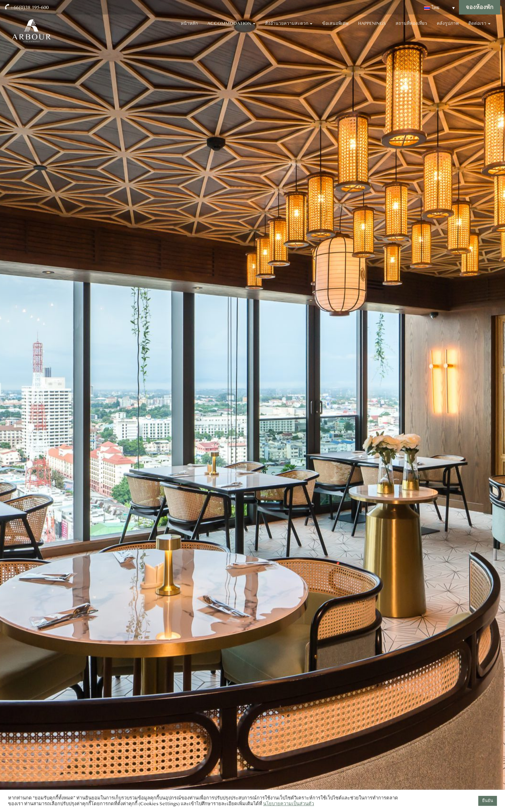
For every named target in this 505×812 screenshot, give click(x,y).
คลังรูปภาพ (448, 29)
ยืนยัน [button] (488, 801)
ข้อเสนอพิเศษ (335, 29)
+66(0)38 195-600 (29, 7)
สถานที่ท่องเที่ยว (411, 29)
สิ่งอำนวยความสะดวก (289, 29)
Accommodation (231, 29)
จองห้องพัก (480, 7)
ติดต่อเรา (479, 29)
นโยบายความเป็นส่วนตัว (289, 804)
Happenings (372, 29)
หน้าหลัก (189, 29)
